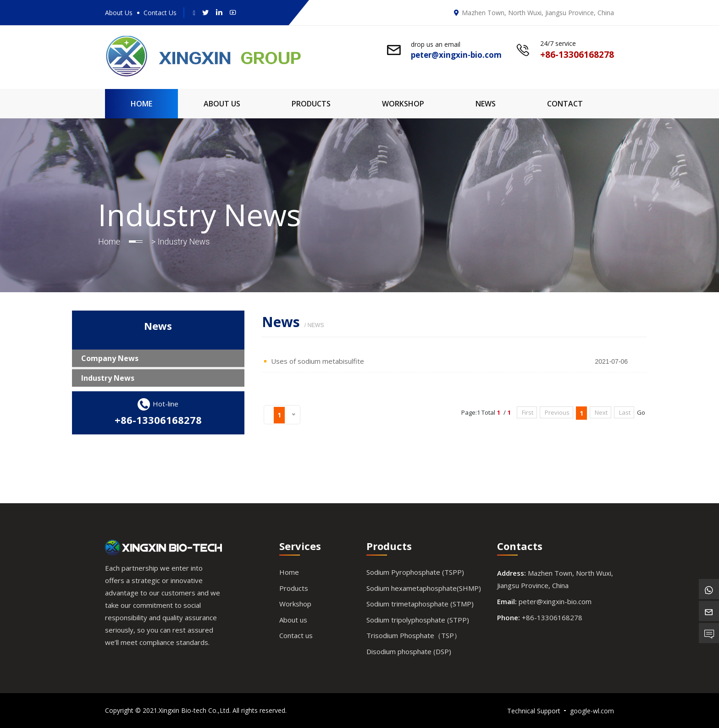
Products (311, 104)
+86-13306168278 (158, 420)
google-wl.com (592, 711)
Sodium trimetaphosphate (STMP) (420, 604)
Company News (110, 358)
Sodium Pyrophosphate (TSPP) (415, 572)
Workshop (403, 104)
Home (141, 104)
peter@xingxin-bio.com (555, 601)
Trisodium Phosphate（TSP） (414, 635)
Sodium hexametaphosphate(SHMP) (424, 588)
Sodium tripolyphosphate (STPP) (418, 620)
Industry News (108, 378)
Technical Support (534, 711)
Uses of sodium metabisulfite (318, 361)
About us (293, 620)
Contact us (296, 635)
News (486, 104)
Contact (565, 104)
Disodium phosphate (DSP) (409, 651)
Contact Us (160, 13)
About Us (119, 13)
